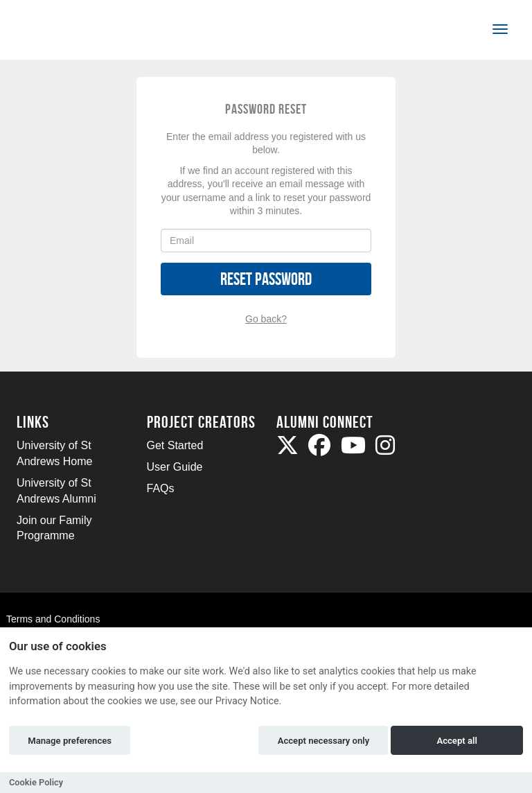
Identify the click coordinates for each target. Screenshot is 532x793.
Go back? (266, 319)
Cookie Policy (36, 782)
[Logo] (63, 32)
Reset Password (266, 279)
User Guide (175, 467)
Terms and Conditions (53, 619)
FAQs (161, 488)
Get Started (175, 445)
